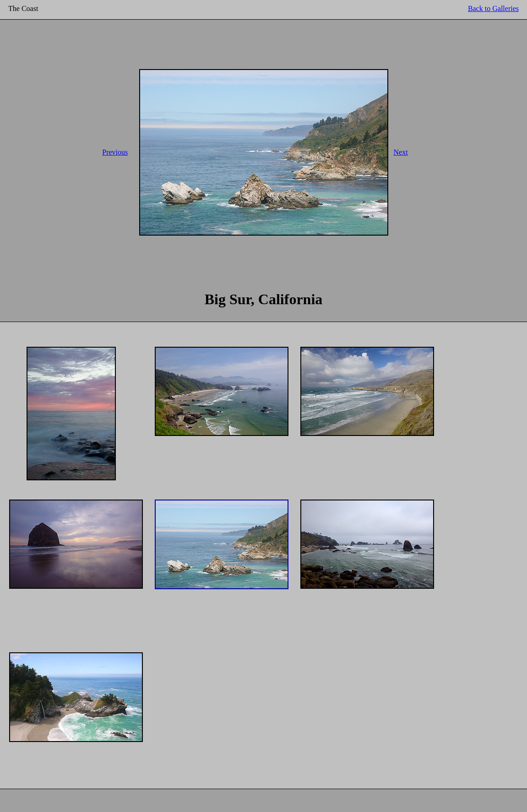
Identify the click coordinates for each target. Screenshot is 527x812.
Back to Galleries (493, 8)
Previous (115, 152)
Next (401, 152)
